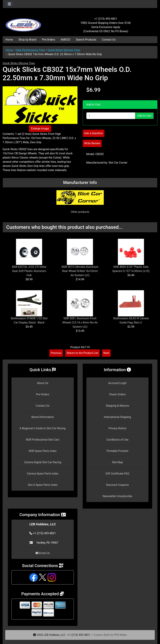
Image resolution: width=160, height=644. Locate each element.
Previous (56, 353)
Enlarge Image (40, 129)
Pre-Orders (49, 40)
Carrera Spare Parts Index (43, 474)
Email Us (43, 553)
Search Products (86, 40)
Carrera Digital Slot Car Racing (43, 462)
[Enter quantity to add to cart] (111, 116)
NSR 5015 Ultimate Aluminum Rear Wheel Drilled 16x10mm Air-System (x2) (80, 271)
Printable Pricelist (117, 451)
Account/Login (117, 383)
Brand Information (43, 417)
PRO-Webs (120, 635)
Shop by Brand (27, 40)
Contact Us (109, 40)
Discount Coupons (117, 485)
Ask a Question (94, 133)
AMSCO (65, 40)
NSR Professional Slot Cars (43, 440)
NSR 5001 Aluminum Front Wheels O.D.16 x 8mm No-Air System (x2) (80, 323)
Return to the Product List (82, 353)
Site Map (117, 462)
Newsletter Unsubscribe (117, 496)
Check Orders (117, 394)
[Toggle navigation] (9, 4)
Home (9, 40)
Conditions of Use (117, 440)
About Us (43, 383)
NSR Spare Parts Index (43, 451)
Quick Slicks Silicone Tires (64, 50)
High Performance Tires (30, 50)
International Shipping (117, 417)
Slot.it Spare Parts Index (43, 485)
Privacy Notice (117, 428)
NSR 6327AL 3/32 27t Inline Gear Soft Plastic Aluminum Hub (29, 271)
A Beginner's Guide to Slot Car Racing (43, 428)
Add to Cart (144, 116)
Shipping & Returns (117, 406)
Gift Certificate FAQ (117, 474)
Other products (80, 212)
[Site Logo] (29, 23)
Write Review (92, 143)
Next (106, 353)
